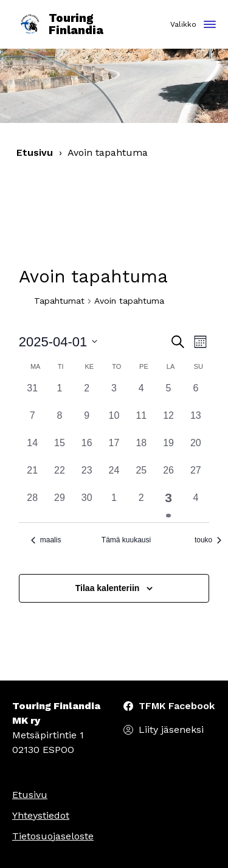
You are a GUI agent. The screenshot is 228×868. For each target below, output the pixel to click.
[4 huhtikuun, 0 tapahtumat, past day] (141, 395)
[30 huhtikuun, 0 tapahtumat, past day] (87, 504)
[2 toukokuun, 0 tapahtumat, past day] (141, 504)
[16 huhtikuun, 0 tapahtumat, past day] (87, 450)
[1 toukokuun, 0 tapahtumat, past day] (114, 504)
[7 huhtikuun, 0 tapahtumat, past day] (33, 422)
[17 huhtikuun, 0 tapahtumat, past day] (114, 450)
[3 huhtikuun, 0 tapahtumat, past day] (114, 395)
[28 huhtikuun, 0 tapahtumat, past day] (33, 504)
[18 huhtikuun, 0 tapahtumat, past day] (141, 450)
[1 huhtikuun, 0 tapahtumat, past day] (60, 395)
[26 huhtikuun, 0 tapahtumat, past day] (169, 477)
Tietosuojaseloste (53, 836)
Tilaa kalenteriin (108, 588)
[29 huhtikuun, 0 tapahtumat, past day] (60, 504)
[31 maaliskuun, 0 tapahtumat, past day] (33, 395)
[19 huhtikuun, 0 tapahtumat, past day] (169, 450)
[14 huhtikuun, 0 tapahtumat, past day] (33, 450)
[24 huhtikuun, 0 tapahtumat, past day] (114, 477)
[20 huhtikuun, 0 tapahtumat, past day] (195, 450)
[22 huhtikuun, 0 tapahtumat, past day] (60, 477)
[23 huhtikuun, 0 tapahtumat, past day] (87, 477)
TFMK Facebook (177, 706)
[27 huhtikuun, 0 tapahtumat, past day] (195, 477)
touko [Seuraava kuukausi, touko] (208, 540)
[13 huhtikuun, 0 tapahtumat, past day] (195, 422)
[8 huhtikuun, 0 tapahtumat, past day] (60, 422)
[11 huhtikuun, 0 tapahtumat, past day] (141, 422)
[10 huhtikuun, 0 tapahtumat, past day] (114, 422)
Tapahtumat (59, 301)
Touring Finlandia (61, 25)
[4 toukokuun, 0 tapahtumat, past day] (195, 504)
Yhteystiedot (41, 815)
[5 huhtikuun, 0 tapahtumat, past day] (169, 395)
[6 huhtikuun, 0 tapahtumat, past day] (195, 395)
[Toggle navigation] (210, 25)
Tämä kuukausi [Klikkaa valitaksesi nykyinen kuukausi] (126, 540)
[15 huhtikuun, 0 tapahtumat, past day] (60, 450)
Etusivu (35, 152)
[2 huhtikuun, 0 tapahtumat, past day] (87, 395)
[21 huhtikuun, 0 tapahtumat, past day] (33, 477)
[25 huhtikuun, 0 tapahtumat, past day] (141, 477)
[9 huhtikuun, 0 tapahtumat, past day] (87, 422)
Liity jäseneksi (171, 730)
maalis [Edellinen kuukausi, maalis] (46, 540)
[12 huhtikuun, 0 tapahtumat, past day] (169, 422)
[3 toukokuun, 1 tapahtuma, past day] (169, 504)
